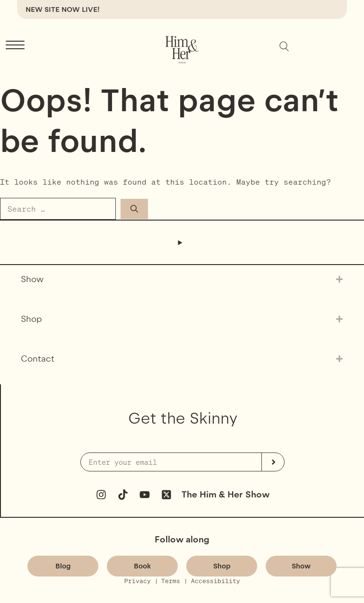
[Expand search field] (284, 46)
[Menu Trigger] (15, 45)
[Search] (134, 209)
